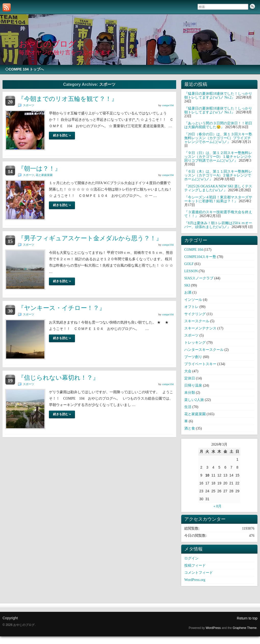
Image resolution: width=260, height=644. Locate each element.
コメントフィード (199, 573)
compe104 (168, 105)
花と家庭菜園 (44, 175)
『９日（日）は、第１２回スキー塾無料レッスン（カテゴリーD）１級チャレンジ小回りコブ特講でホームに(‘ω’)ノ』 (218, 157)
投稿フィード (195, 565)
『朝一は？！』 (39, 168)
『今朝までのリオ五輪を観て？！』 (68, 99)
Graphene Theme (245, 628)
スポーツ (29, 105)
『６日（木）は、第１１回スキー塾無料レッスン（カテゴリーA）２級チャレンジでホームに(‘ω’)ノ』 (218, 175)
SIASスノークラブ (199, 278)
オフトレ (191, 307)
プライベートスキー (200, 364)
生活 (188, 407)
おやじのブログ (47, 44)
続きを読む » (62, 135)
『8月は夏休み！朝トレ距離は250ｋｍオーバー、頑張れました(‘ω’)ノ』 (218, 225)
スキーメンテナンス (200, 328)
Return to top (247, 618)
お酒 (188, 293)
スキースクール (197, 321)
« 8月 (218, 506)
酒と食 (190, 428)
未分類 (190, 393)
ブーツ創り (193, 357)
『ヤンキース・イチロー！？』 (62, 308)
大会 (188, 371)
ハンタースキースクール (204, 350)
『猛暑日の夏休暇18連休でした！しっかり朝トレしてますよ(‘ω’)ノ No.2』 (218, 96)
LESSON (191, 271)
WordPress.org (195, 580)
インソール (193, 300)
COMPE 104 (194, 250)
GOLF (189, 264)
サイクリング (195, 314)
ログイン (191, 558)
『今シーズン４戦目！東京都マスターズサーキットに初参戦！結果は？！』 (218, 199)
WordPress (213, 628)
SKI (187, 285)
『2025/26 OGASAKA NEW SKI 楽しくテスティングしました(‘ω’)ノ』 (218, 188)
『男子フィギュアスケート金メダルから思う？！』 (90, 238)
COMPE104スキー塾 (200, 257)
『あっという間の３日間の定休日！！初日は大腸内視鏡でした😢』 (218, 125)
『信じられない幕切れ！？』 (58, 378)
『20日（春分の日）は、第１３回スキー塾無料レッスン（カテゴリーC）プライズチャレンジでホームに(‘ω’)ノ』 (218, 138)
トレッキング (195, 343)
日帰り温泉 (193, 385)
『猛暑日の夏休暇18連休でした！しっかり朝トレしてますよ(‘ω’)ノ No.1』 (218, 110)
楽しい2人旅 (194, 400)
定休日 (190, 378)
